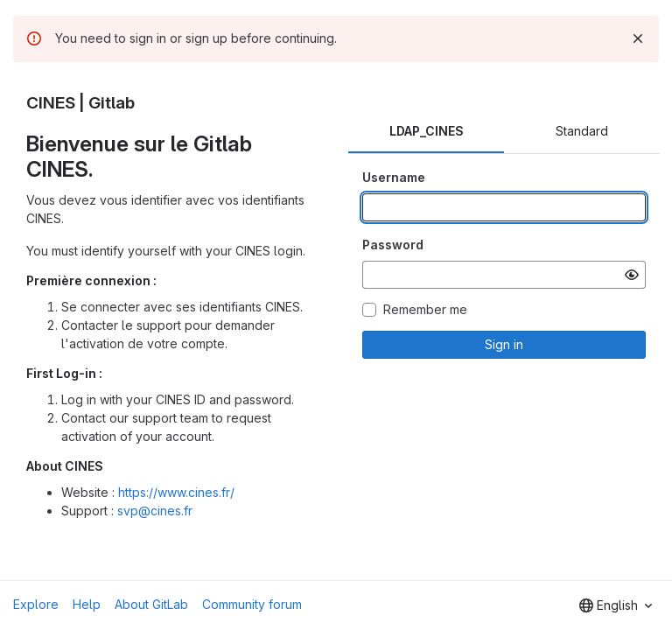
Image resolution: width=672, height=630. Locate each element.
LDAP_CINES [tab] (427, 131)
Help (87, 604)
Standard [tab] (582, 131)
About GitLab (151, 604)
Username (394, 177)
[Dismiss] (638, 38)
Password (393, 245)
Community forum (252, 604)
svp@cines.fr (155, 511)
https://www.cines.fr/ (176, 492)
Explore (36, 604)
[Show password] (632, 275)
